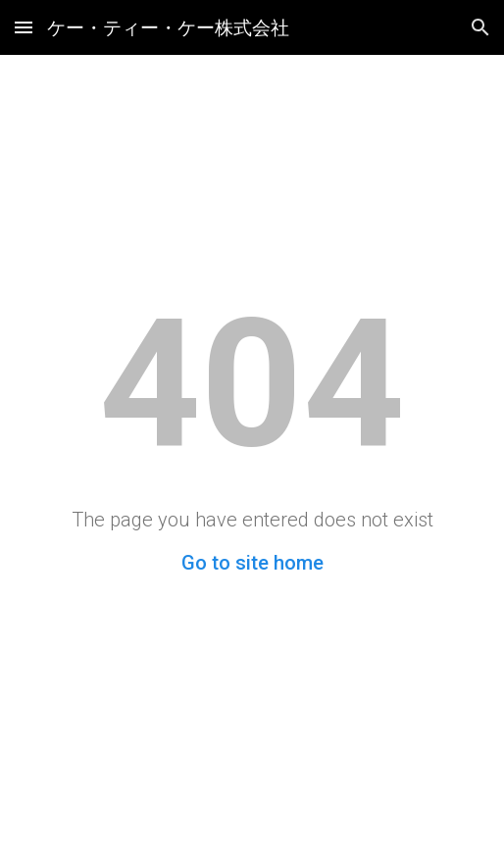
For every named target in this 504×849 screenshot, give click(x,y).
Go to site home (252, 563)
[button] (24, 27)
